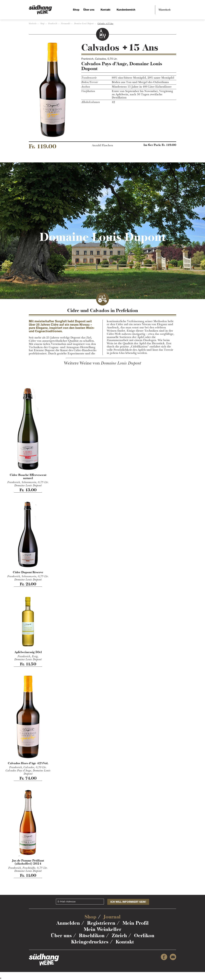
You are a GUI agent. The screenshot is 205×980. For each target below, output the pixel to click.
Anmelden (68, 923)
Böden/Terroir (90, 82)
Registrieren (101, 923)
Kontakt (105, 10)
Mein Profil (136, 923)
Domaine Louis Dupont (84, 24)
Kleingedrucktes (90, 942)
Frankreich (53, 24)
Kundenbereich (126, 10)
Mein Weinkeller (102, 929)
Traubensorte (89, 78)
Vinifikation (88, 91)
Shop (76, 10)
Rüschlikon (92, 936)
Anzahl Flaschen (102, 145)
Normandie (66, 24)
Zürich (119, 936)
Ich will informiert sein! (128, 902)
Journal (112, 917)
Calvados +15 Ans (105, 24)
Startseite (33, 24)
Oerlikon (144, 936)
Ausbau (86, 87)
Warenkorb (165, 10)
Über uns (89, 10)
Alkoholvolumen (91, 102)
